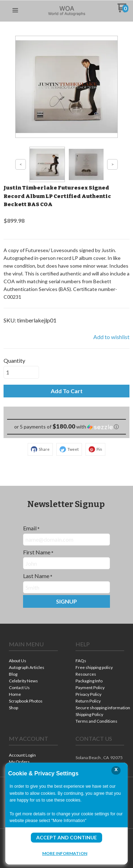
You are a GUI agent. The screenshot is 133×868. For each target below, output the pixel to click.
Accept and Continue (66, 837)
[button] (15, 11)
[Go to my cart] (123, 10)
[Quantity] (21, 372)
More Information (65, 853)
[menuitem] (33, 661)
